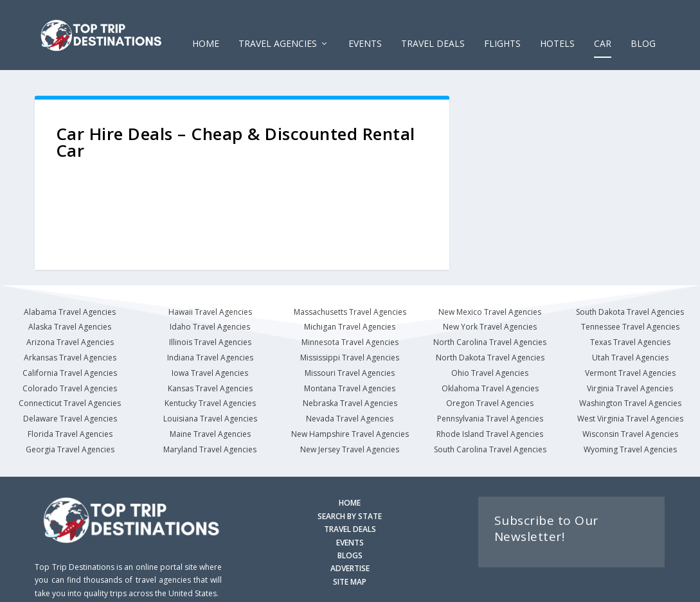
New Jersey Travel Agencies (350, 430)
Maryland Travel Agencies (210, 430)
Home (206, 25)
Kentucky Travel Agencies (210, 385)
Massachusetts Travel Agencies (350, 293)
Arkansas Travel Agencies (70, 339)
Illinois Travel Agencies (210, 323)
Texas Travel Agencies (630, 323)
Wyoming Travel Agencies (630, 430)
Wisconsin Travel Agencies (630, 415)
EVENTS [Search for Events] (350, 523)
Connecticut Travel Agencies (70, 385)
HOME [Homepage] (350, 484)
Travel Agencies (278, 25)
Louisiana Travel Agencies (210, 400)
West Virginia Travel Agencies (630, 400)
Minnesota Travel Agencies (350, 323)
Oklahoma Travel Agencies (490, 369)
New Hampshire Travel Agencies (350, 415)
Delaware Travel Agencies (70, 400)
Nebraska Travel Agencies (350, 385)
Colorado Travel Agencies (70, 369)
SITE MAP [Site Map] (350, 562)
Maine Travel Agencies (210, 415)
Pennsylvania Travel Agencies (490, 400)
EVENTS (365, 25)
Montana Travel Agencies (350, 369)
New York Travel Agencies (490, 308)
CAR (603, 25)
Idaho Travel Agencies (210, 308)
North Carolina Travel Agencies (490, 323)
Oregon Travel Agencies (490, 385)
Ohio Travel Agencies (490, 354)
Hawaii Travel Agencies (210, 293)
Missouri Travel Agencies (350, 354)
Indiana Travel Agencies (210, 339)
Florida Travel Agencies (70, 415)
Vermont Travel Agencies (630, 354)
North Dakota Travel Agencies (490, 339)
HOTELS (557, 25)
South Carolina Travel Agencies (490, 430)
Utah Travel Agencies (630, 339)
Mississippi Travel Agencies (350, 339)
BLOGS (350, 537)
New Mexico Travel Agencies (490, 293)
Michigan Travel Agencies (350, 308)
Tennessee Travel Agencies (630, 308)
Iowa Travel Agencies (210, 354)
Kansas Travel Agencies (210, 369)
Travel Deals (433, 25)
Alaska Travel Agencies (70, 308)
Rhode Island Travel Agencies (490, 415)
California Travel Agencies (70, 354)
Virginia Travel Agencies (630, 369)
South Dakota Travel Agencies (630, 293)
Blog (643, 25)
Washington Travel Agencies (630, 385)
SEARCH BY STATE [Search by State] (350, 497)
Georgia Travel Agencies (70, 430)
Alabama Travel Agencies (70, 293)
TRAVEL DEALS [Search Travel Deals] (350, 510)
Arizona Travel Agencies (70, 323)
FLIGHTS (502, 25)
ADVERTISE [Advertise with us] (350, 550)
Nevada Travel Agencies (350, 400)
